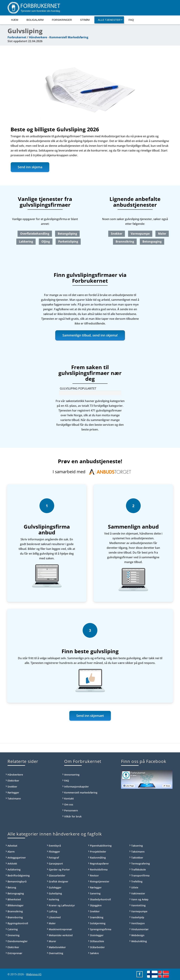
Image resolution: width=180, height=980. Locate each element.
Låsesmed (55, 917)
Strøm (85, 20)
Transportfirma (140, 875)
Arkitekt (12, 864)
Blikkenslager (16, 905)
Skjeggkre (96, 905)
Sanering (95, 893)
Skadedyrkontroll (100, 899)
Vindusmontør (140, 929)
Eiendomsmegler (18, 941)
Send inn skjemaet (90, 716)
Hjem (15, 20)
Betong (12, 887)
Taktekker (137, 858)
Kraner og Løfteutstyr (62, 905)
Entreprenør (15, 953)
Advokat (12, 846)
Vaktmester (138, 893)
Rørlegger (13, 793)
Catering (13, 929)
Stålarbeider (97, 947)
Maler (162, 234)
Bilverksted (14, 899)
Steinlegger (97, 935)
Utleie (135, 887)
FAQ (131, 20)
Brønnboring (15, 917)
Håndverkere (38, 37)
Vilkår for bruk (73, 816)
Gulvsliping (55, 893)
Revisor (94, 875)
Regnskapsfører (99, 864)
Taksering (137, 846)
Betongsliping (67, 234)
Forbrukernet (17, 37)
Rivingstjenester (100, 881)
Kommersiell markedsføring (81, 793)
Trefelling (137, 881)
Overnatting (56, 953)
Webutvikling (139, 941)
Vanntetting (138, 905)
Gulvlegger (55, 887)
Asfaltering (14, 870)
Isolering (54, 899)
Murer (52, 941)
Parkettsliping (68, 242)
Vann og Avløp (140, 899)
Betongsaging (152, 242)
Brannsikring (125, 242)
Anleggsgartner (17, 858)
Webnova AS (34, 974)
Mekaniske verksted (61, 935)
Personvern (71, 810)
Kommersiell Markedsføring (69, 37)
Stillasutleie (97, 941)
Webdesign (138, 935)
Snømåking (97, 917)
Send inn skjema (30, 167)
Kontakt (69, 799)
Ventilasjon (138, 923)
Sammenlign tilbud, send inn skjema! (90, 335)
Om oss (69, 804)
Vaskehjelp (138, 917)
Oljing (46, 242)
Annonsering (72, 775)
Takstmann (14, 799)
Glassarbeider (57, 875)
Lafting (53, 911)
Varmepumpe (140, 234)
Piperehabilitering (101, 846)
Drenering (14, 935)
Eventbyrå (55, 846)
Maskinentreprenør (60, 929)
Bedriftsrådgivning (19, 875)
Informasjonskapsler (76, 787)
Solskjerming (98, 923)
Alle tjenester (110, 20)
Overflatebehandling (35, 234)
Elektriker (13, 781)
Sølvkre (94, 953)
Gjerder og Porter (59, 870)
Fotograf (54, 858)
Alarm (11, 852)
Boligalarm (35, 20)
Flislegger (54, 852)
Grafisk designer (59, 881)
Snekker (117, 234)
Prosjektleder (98, 852)
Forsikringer (62, 20)
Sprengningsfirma (101, 929)
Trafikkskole (139, 870)
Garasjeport (56, 864)
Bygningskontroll (18, 923)
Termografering (141, 864)
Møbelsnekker (57, 947)
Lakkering (26, 242)
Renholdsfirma (99, 870)
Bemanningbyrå (17, 881)
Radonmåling (98, 858)
